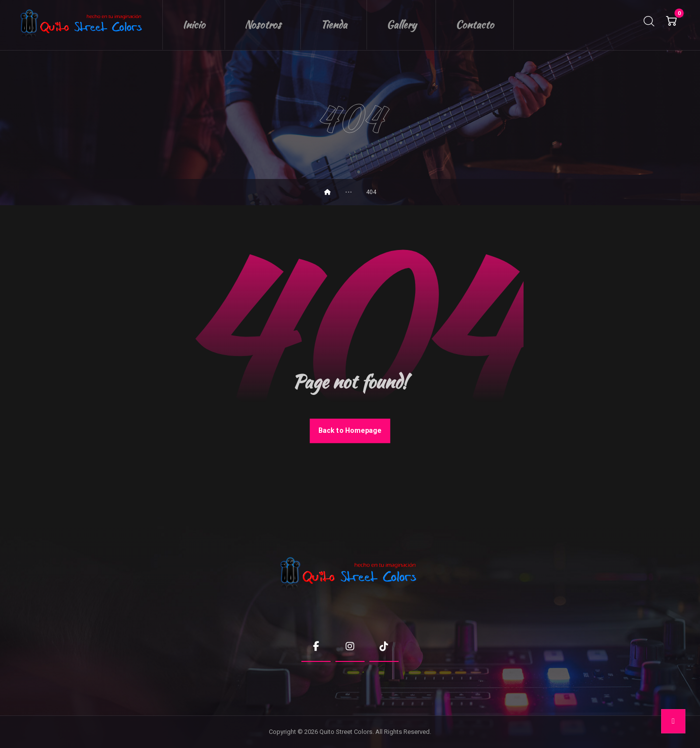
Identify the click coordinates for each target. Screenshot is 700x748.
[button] (671, 21)
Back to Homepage (350, 431)
